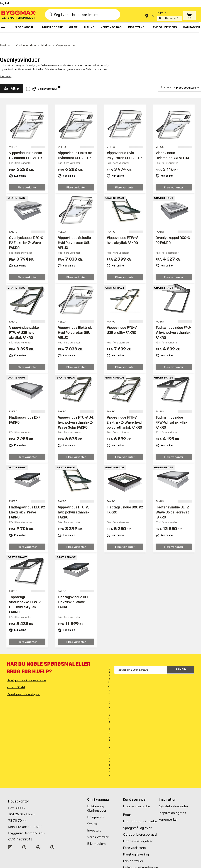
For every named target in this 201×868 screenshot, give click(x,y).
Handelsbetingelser (138, 839)
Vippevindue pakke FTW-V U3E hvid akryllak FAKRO (24, 330)
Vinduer (46, 43)
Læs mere (6, 74)
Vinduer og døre (26, 43)
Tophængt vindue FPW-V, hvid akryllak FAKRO (171, 420)
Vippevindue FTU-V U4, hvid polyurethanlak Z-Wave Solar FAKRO (76, 420)
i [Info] (59, 85)
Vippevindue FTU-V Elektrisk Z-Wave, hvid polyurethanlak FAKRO (124, 420)
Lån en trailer (133, 859)
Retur (127, 812)
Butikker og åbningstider (97, 806)
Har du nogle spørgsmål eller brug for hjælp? (48, 666)
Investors (94, 828)
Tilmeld (181, 667)
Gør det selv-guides (174, 804)
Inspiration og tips (172, 811)
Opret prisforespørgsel (23, 692)
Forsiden (5, 43)
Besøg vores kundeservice (26, 678)
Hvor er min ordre (137, 804)
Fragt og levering (136, 852)
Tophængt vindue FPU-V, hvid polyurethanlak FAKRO (173, 330)
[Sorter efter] (180, 86)
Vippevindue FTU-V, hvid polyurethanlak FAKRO (74, 510)
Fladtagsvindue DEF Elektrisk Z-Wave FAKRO (73, 600)
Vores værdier (98, 835)
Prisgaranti (96, 815)
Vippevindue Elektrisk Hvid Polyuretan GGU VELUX (75, 330)
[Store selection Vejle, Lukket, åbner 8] (170, 16)
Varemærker (168, 817)
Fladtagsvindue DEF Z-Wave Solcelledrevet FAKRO (173, 510)
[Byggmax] (18, 14)
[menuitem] (3, 28)
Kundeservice (134, 797)
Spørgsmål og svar (137, 826)
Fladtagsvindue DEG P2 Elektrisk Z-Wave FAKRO (27, 510)
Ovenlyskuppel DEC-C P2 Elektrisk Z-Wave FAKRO (26, 241)
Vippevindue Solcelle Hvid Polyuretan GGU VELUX (74, 241)
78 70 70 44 (16, 685)
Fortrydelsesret (135, 846)
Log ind (4, 3)
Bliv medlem (96, 841)
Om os (92, 822)
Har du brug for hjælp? (140, 819)
